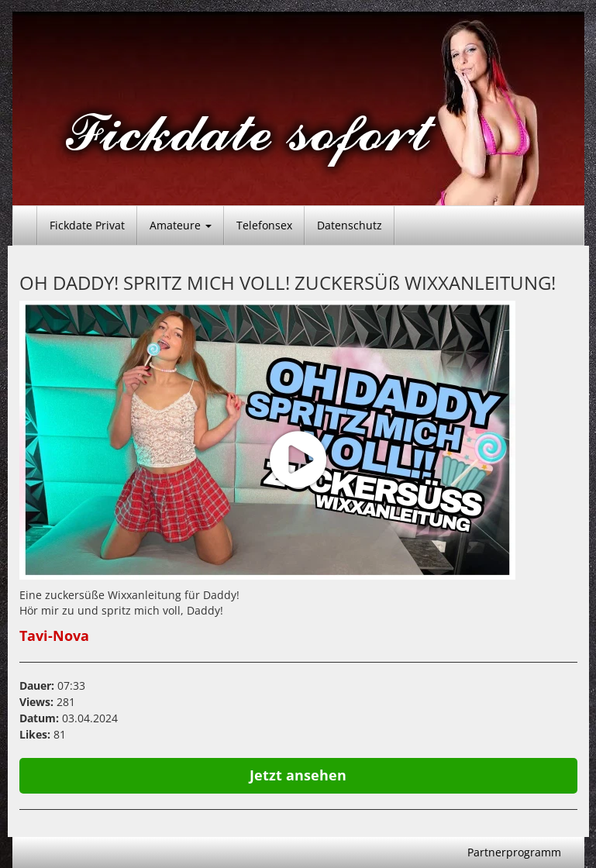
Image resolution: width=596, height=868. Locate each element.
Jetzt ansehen (298, 775)
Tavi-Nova (54, 635)
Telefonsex (264, 225)
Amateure (181, 225)
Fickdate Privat (87, 225)
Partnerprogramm (514, 852)
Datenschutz (350, 225)
